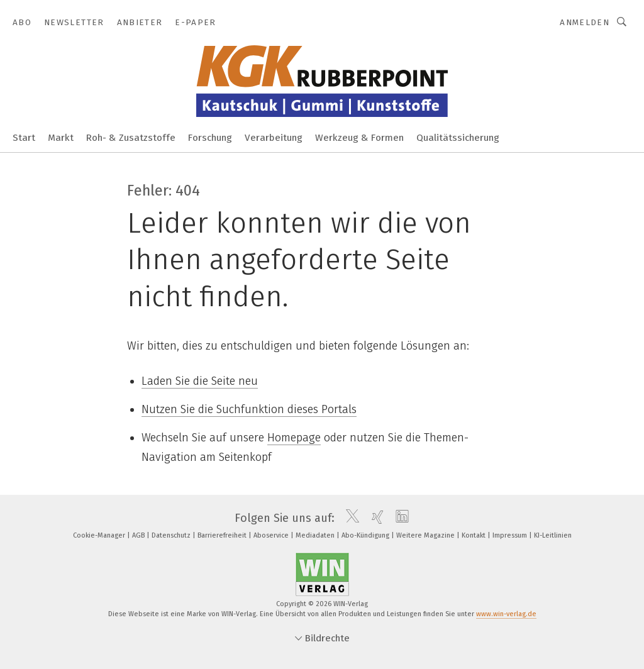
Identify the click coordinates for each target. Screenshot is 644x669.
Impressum (511, 535)
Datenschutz (172, 535)
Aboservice (272, 535)
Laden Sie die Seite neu (200, 381)
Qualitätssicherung (458, 138)
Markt (61, 138)
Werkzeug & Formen (359, 138)
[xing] (375, 518)
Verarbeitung (274, 138)
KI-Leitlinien (553, 535)
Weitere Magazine (426, 535)
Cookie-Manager (100, 535)
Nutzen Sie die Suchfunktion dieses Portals (249, 409)
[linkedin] (399, 518)
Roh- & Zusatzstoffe (131, 138)
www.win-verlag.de (506, 614)
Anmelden (585, 22)
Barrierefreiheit (223, 535)
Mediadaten (316, 535)
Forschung (210, 138)
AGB (139, 535)
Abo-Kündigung (366, 535)
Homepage (294, 438)
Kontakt (475, 535)
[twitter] (349, 518)
